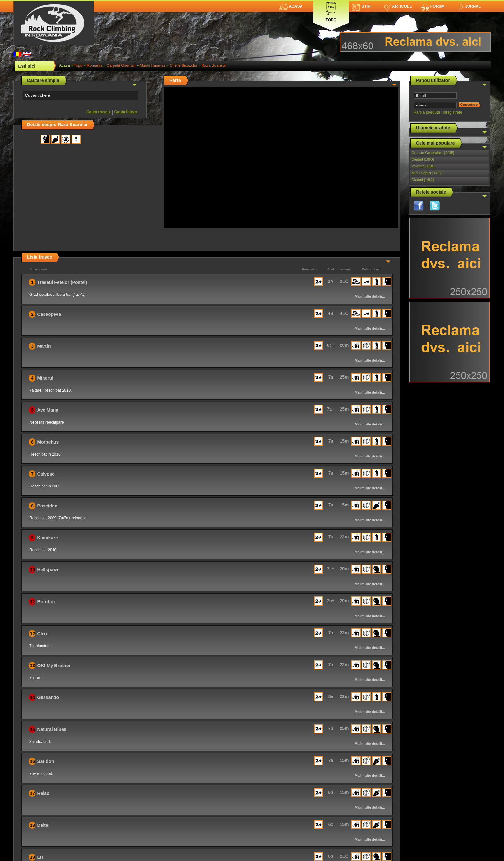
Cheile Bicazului (183, 65)
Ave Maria (48, 410)
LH (40, 857)
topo (78, 65)
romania (94, 65)
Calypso (46, 474)
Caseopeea (49, 314)
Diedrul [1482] (423, 180)
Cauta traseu (98, 112)
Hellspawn (48, 570)
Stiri (362, 6)
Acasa (291, 6)
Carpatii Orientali (121, 65)
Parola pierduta (427, 112)
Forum (433, 6)
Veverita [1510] (424, 166)
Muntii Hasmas (152, 65)
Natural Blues (52, 729)
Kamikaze (48, 538)
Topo (331, 10)
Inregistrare (453, 112)
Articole (398, 6)
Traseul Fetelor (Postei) (62, 282)
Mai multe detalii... (370, 296)
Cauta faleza (126, 112)
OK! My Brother (54, 666)
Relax (43, 793)
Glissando (48, 697)
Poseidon (47, 506)
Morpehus (48, 442)
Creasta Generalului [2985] (433, 153)
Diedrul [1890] (423, 159)
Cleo (42, 634)
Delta (43, 825)
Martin (44, 346)
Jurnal (469, 6)
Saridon (45, 761)
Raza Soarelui (214, 65)
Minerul (45, 378)
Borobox (46, 602)
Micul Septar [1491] (427, 173)
